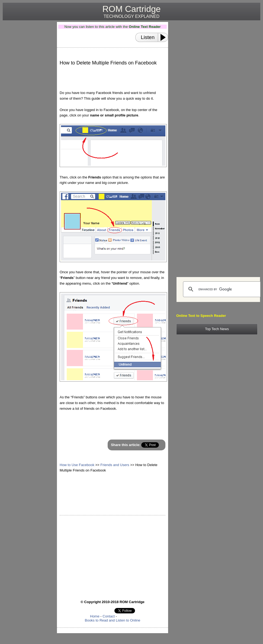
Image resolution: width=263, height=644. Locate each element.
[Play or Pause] (165, 37)
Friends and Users (115, 465)
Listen (148, 37)
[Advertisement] (28, 103)
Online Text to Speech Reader (201, 316)
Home (95, 616)
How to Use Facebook (77, 465)
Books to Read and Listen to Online (113, 620)
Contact (109, 616)
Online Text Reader (145, 27)
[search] (222, 289)
